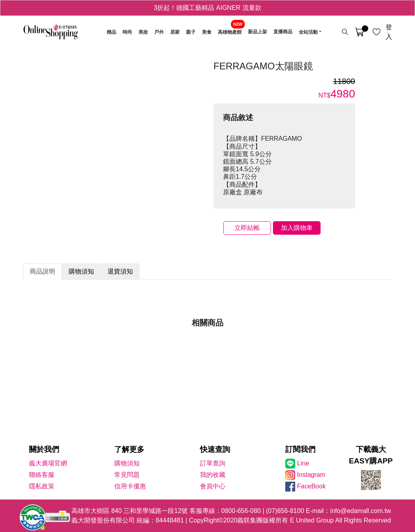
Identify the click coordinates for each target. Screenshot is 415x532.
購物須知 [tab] (81, 271)
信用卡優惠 (130, 486)
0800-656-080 (241, 511)
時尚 (127, 32)
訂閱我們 (300, 449)
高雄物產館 (230, 32)
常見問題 (127, 475)
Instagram (311, 475)
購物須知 (127, 463)
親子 (191, 32)
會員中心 (213, 486)
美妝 (143, 32)
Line (303, 463)
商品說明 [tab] (42, 271)
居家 (175, 32)
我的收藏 (213, 475)
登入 (389, 32)
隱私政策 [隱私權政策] (42, 486)
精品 (111, 32)
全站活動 (308, 32)
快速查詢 (215, 449)
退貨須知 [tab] (120, 271)
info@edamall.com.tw (360, 511)
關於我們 (44, 449)
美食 (207, 32)
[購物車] (359, 32)
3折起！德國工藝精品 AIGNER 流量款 (207, 8)
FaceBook (311, 486)
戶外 (159, 32)
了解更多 (129, 449)
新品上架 (257, 32)
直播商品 (283, 32)
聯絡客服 (42, 475)
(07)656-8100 (285, 511)
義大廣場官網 (48, 463)
